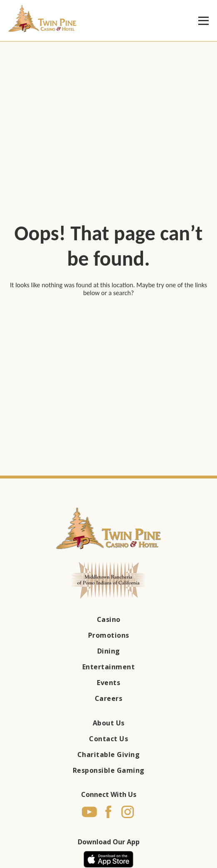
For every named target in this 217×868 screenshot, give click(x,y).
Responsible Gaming (109, 770)
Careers (109, 698)
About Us (109, 723)
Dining (109, 651)
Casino (109, 619)
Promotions (109, 635)
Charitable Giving (109, 755)
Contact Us (108, 739)
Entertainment (109, 667)
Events (108, 683)
